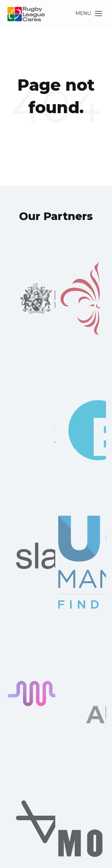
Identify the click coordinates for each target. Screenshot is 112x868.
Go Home (56, 132)
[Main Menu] (99, 13)
